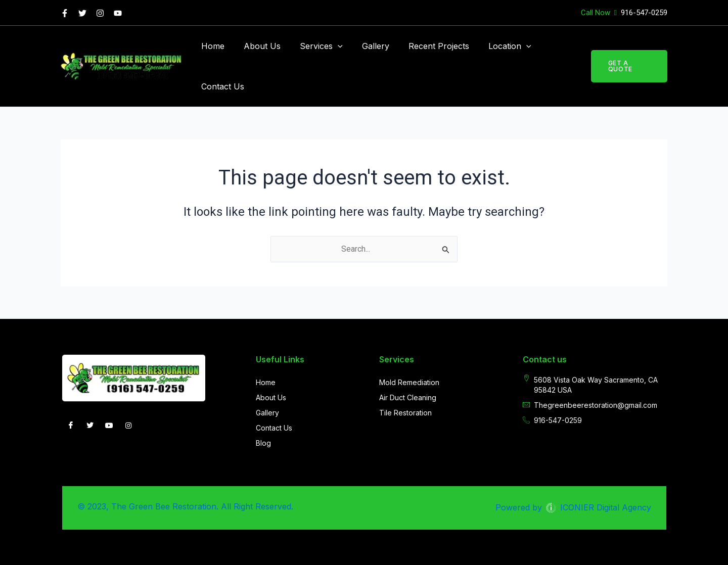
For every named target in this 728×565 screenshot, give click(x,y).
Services (314, 46)
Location (493, 46)
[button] (627, 66)
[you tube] (118, 13)
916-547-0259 (643, 13)
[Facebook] (65, 13)
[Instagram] (100, 13)
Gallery (365, 46)
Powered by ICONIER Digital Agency (573, 507)
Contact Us (221, 86)
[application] (330, 46)
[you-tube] (109, 426)
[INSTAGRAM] (128, 426)
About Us (258, 46)
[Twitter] (82, 13)
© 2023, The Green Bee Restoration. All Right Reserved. (185, 506)
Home (211, 46)
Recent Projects (425, 46)
